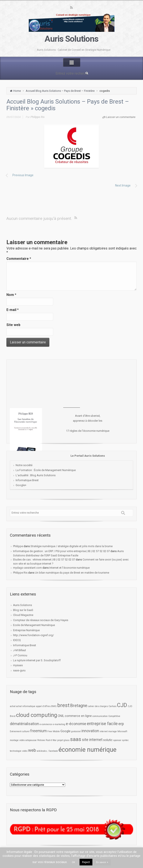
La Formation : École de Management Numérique (46, 470)
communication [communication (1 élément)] (100, 716)
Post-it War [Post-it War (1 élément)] (51, 740)
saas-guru (19, 670)
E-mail (13, 310)
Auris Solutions (71, 39)
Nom (11, 295)
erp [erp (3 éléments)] (121, 724)
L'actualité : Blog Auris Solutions (36, 475)
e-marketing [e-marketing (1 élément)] (59, 724)
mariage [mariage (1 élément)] (113, 731)
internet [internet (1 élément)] (104, 731)
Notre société (24, 465)
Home (17, 91)
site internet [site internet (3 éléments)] (92, 740)
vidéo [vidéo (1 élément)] (25, 751)
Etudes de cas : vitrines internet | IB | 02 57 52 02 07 (44, 560)
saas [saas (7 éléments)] (76, 739)
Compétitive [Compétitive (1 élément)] (114, 716)
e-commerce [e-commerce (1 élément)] (46, 724)
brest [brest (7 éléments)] (63, 705)
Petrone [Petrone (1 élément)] (41, 740)
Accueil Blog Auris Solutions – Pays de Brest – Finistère (60, 91)
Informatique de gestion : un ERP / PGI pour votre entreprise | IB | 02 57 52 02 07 (61, 551)
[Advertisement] (72, 383)
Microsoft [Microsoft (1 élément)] (122, 731)
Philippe (18, 546)
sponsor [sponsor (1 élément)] (117, 740)
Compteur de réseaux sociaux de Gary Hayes (41, 620)
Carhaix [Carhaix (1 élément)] (112, 706)
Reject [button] (86, 862)
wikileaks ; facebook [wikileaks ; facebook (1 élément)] (47, 751)
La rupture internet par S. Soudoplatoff (37, 660)
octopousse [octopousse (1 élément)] (31, 740)
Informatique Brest (27, 480)
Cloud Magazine (23, 615)
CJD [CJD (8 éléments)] (122, 705)
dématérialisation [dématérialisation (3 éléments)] (24, 724)
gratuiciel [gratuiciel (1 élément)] (76, 731)
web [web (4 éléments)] (32, 750)
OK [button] (73, 862)
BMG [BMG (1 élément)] (54, 706)
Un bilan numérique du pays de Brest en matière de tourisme (72, 573)
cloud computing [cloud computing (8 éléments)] (37, 715)
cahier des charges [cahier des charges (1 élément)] (98, 706)
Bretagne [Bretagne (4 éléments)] (79, 706)
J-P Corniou (20, 655)
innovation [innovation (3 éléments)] (90, 731)
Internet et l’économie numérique (69, 568)
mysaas (18, 665)
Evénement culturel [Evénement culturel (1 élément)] (20, 731)
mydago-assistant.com (27, 568)
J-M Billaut (20, 650)
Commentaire (19, 259)
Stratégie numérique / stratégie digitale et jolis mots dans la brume (71, 546)
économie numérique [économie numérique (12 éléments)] (87, 750)
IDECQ (17, 640)
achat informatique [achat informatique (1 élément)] (26, 706)
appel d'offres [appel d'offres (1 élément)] (43, 706)
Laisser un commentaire (121, 117)
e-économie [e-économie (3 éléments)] (76, 724)
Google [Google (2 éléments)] (65, 731)
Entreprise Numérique (26, 630)
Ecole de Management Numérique (34, 625)
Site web (13, 325)
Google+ (21, 485)
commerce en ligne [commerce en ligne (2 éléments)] (78, 716)
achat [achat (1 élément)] (13, 706)
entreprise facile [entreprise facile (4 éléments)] (102, 724)
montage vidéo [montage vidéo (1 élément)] (17, 740)
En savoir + (102, 862)
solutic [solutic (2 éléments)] (108, 740)
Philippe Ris (38, 117)
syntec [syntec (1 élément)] (125, 740)
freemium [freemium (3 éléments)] (38, 731)
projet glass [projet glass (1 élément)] (63, 740)
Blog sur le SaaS (23, 610)
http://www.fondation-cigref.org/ (33, 635)
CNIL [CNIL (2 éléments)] (61, 716)
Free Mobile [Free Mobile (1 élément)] (54, 731)
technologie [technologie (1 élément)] (16, 751)
